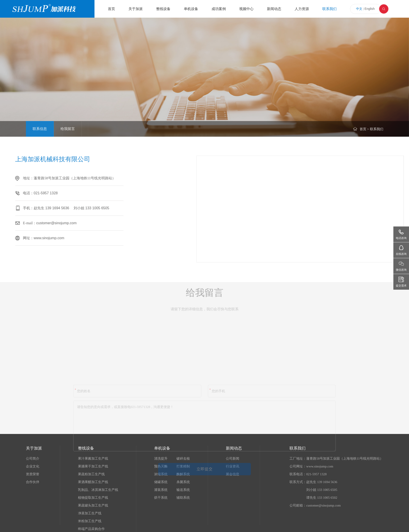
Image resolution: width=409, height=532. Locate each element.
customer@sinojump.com (39, 223)
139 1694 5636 (40, 208)
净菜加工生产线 (90, 513)
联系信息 (40, 129)
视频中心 (246, 9)
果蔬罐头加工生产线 (93, 505)
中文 (359, 9)
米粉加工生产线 (90, 521)
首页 (111, 9)
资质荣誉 (33, 474)
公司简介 (33, 459)
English (370, 9)
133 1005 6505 (80, 208)
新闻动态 (274, 9)
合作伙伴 (33, 482)
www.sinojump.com (32, 238)
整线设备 (163, 9)
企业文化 (33, 466)
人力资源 (302, 9)
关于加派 (136, 9)
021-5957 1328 (28, 193)
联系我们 (329, 9)
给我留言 (68, 129)
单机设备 (191, 9)
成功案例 (219, 9)
